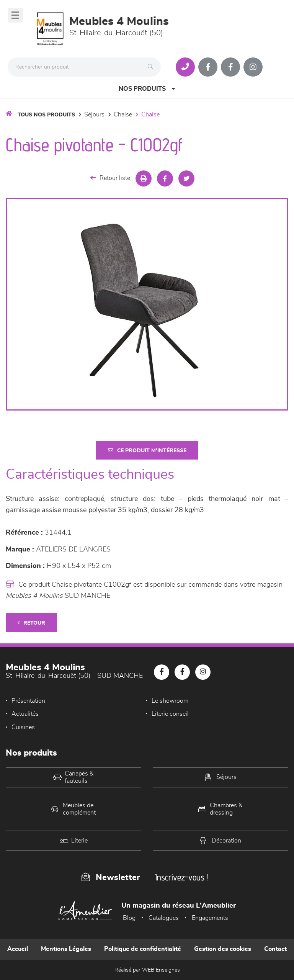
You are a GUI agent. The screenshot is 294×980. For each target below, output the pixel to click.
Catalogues (164, 918)
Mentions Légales (66, 949)
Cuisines (23, 727)
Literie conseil (170, 714)
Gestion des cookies (223, 949)
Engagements (210, 918)
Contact (275, 949)
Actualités (25, 714)
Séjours (94, 115)
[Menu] (15, 15)
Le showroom (170, 701)
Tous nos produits (46, 115)
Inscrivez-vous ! (182, 877)
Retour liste (110, 178)
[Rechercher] (152, 67)
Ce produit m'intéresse (147, 451)
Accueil (18, 949)
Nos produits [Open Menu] (147, 89)
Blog (129, 918)
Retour (31, 623)
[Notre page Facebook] (208, 67)
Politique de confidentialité (143, 949)
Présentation (28, 701)
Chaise (123, 115)
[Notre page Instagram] (253, 67)
